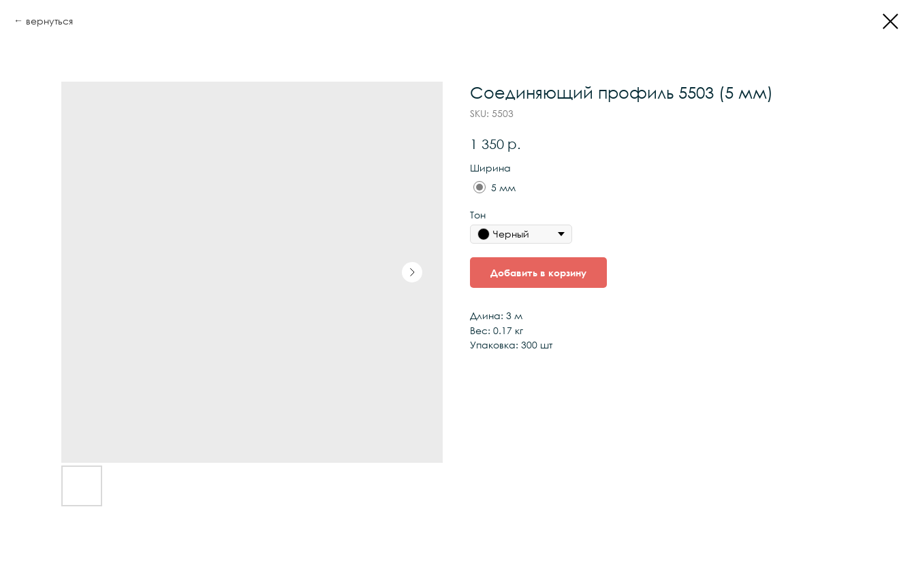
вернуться (49, 21)
